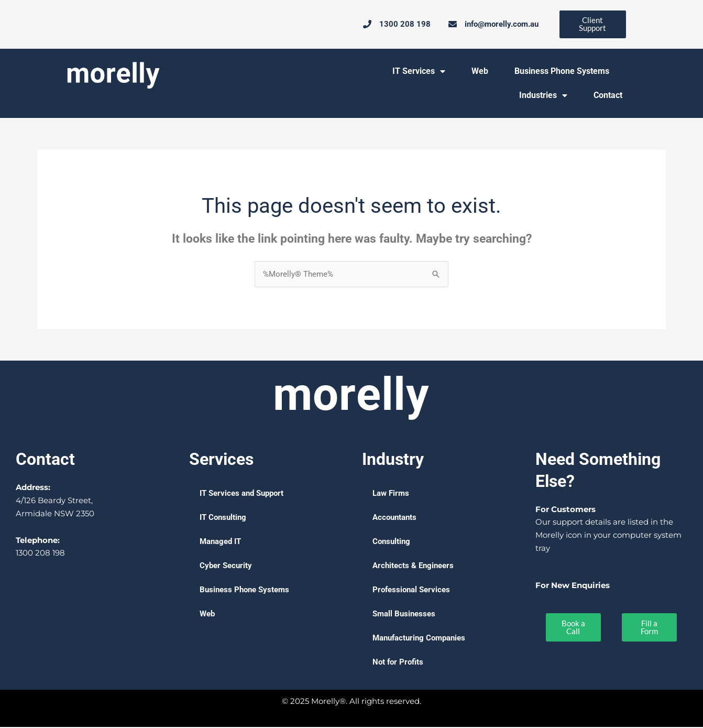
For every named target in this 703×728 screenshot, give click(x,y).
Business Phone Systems (562, 72)
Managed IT (220, 542)
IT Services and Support (241, 494)
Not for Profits (398, 663)
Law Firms (391, 494)
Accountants (394, 518)
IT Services (419, 72)
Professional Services (411, 591)
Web (480, 72)
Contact (608, 96)
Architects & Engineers (413, 567)
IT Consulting (223, 518)
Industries (543, 96)
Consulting (391, 542)
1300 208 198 (40, 554)
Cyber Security (226, 567)
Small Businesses (404, 615)
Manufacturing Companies (419, 639)
